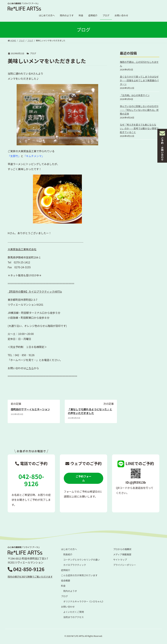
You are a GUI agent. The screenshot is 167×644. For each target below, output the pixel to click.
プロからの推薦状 (122, 549)
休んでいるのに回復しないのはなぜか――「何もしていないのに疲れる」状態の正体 (139, 110)
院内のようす (70, 591)
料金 (63, 586)
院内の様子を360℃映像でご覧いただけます (30, 577)
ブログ (33, 53)
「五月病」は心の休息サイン (135, 95)
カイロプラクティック (75, 565)
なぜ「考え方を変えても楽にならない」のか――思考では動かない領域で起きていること (139, 128)
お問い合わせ (68, 607)
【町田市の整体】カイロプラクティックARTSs (35, 291)
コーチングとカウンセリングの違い (82, 560)
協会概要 (66, 580)
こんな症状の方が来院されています (79, 575)
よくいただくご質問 (74, 612)
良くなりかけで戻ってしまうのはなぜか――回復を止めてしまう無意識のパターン (139, 80)
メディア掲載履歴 (122, 554)
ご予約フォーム (83, 478)
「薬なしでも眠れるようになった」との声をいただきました (90, 411)
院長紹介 (68, 554)
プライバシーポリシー (125, 565)
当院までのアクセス (73, 617)
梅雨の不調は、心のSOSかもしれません (139, 64)
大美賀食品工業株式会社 (22, 249)
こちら (30, 368)
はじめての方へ (69, 549)
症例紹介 (66, 570)
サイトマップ (120, 560)
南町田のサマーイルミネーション (30, 409)
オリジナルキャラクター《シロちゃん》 (84, 601)
